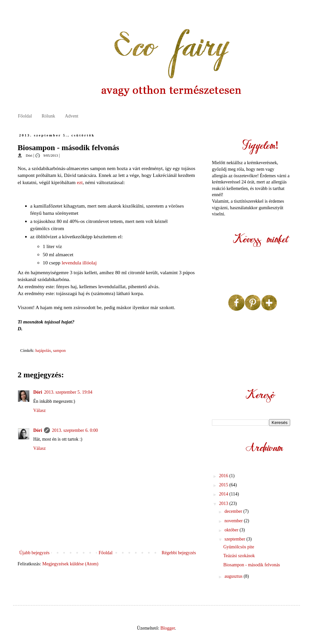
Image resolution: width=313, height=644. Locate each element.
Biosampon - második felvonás (252, 565)
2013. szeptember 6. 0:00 (75, 430)
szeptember (235, 539)
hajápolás (43, 351)
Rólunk (48, 116)
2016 (224, 476)
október (232, 530)
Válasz (39, 410)
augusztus (234, 576)
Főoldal (25, 116)
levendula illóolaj (79, 263)
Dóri (38, 392)
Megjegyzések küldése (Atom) (70, 564)
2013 (224, 503)
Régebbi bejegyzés (179, 553)
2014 (224, 494)
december (234, 511)
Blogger (168, 628)
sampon (59, 351)
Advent (72, 116)
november (234, 521)
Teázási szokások (239, 556)
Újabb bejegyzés (34, 553)
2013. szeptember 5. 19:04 (68, 392)
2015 (224, 485)
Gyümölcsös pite (239, 547)
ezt (80, 182)
